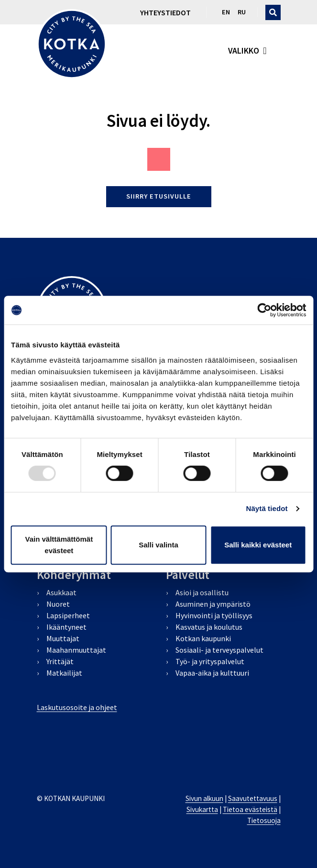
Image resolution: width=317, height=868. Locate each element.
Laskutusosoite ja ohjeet (77, 707)
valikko (244, 51)
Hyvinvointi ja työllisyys (214, 615)
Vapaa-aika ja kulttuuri (212, 673)
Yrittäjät (60, 661)
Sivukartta (202, 809)
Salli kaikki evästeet (258, 545)
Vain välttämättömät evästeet (59, 545)
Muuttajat (63, 638)
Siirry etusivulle (159, 196)
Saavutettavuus (253, 798)
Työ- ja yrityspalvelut (210, 661)
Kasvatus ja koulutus (209, 627)
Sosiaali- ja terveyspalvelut (219, 650)
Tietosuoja (264, 820)
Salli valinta (158, 545)
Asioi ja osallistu (202, 592)
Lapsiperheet (68, 615)
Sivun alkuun (204, 798)
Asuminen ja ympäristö (213, 604)
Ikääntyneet (66, 627)
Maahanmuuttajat (76, 650)
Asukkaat (61, 592)
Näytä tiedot (267, 508)
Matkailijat (64, 673)
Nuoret (58, 604)
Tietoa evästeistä (250, 809)
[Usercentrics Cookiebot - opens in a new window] (264, 310)
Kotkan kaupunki (203, 638)
